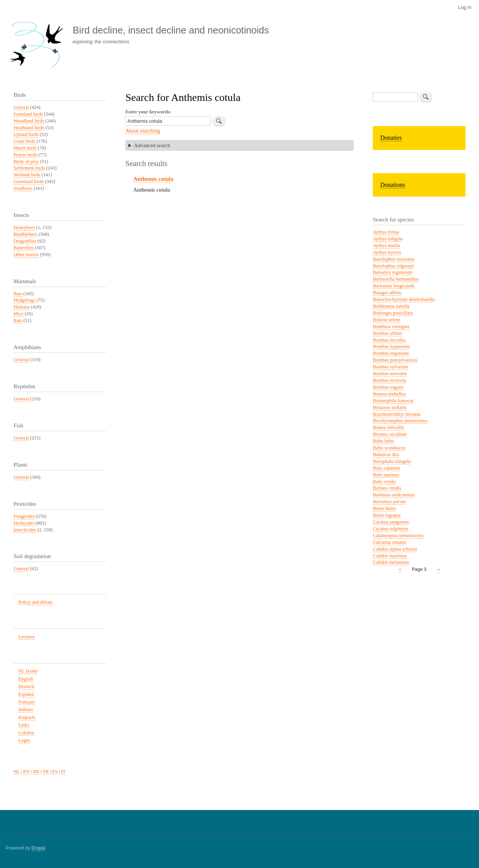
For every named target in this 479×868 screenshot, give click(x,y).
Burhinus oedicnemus (394, 495)
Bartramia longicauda (394, 286)
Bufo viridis (384, 482)
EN (27, 772)
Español (26, 694)
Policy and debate (36, 602)
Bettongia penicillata (393, 313)
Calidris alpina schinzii (395, 549)
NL (17, 772)
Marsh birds (25, 148)
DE (36, 772)
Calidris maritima (390, 556)
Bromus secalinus (390, 434)
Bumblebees (25, 234)
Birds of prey (26, 162)
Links (24, 725)
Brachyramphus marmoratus (400, 421)
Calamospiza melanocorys (398, 535)
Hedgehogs (24, 300)
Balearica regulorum (393, 272)
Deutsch (26, 686)
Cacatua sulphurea (391, 529)
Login (24, 740)
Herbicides (24, 523)
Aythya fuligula (388, 239)
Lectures (27, 637)
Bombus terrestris (390, 374)
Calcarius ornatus (390, 542)
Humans (22, 307)
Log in (465, 7)
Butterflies (24, 248)
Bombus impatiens (391, 353)
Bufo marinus (386, 475)
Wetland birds (27, 175)
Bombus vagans (388, 387)
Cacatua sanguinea (391, 522)
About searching (143, 131)
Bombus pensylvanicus (395, 360)
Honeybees (24, 227)
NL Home (28, 671)
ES (55, 772)
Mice (18, 314)
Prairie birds (25, 155)
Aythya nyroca (387, 252)
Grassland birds (29, 182)
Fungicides (24, 516)
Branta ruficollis (388, 427)
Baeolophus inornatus (394, 259)
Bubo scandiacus (389, 448)
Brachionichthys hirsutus (397, 414)
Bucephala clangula (392, 461)
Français (27, 702)
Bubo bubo (383, 441)
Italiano (26, 709)
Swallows (23, 188)
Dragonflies (25, 241)
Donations (393, 185)
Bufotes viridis (387, 488)
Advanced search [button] (152, 146)
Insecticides (25, 530)
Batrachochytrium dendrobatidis (404, 299)
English (26, 679)
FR (46, 772)
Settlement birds (29, 168)
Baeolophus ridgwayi (393, 266)
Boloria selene (387, 320)
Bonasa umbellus (389, 394)
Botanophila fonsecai (393, 401)
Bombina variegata (391, 326)
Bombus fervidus (389, 340)
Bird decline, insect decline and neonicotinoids (171, 30)
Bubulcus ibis (386, 455)
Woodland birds (29, 121)
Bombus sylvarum (390, 367)
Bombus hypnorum (391, 346)
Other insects (26, 255)
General (21, 107)
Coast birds (24, 141)
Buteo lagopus (387, 515)
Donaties (391, 138)
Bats (18, 294)
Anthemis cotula (153, 179)
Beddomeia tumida (391, 306)
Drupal (39, 848)
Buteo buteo (384, 508)
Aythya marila (386, 246)
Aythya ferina (386, 232)
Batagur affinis (387, 293)
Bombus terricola (389, 380)
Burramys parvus (389, 502)
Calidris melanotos (391, 562)
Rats (18, 320)
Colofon (26, 733)
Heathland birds (29, 128)
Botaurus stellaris (390, 407)
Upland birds (26, 134)
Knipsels (27, 717)
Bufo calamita (386, 468)
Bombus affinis (387, 333)
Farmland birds (28, 114)
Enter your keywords (147, 112)
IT (63, 772)
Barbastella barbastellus (396, 279)
